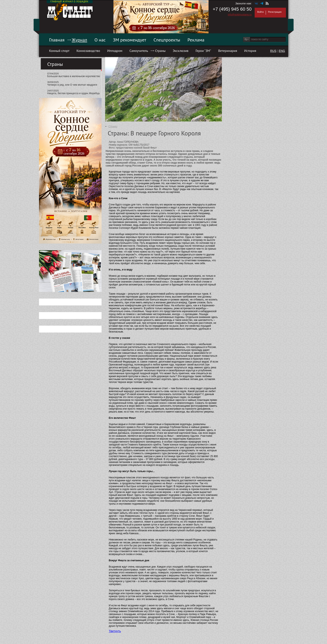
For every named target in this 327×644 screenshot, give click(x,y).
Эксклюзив (180, 51)
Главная (57, 40)
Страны (160, 51)
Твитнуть (115, 631)
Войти (261, 12)
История (250, 51)
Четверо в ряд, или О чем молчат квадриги (72, 85)
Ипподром (115, 51)
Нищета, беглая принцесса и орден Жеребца (74, 93)
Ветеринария (228, 51)
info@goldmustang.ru (240, 15)
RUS (273, 51)
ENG (282, 51)
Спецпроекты (167, 40)
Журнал (79, 40)
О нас (100, 40)
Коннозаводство (88, 51)
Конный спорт (59, 51)
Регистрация (275, 12)
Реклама (196, 40)
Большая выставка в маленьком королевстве (74, 76)
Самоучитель (139, 51)
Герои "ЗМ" (203, 51)
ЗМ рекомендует (130, 40)
